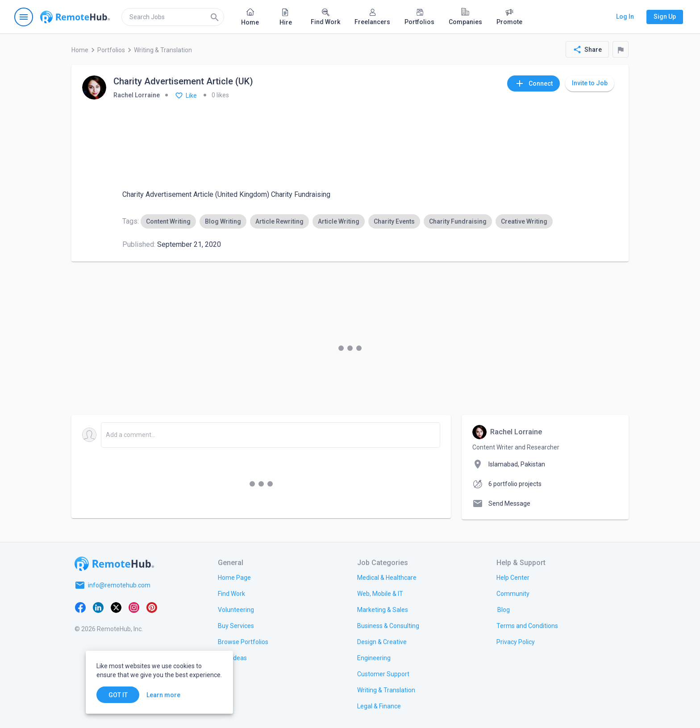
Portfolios (111, 50)
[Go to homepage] (75, 17)
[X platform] (116, 607)
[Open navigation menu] (24, 17)
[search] (173, 17)
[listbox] (347, 221)
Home (80, 50)
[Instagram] (134, 607)
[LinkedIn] (98, 607)
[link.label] (513, 577)
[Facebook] (80, 607)
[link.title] (234, 577)
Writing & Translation (163, 50)
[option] (168, 221)
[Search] (215, 17)
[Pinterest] (152, 607)
